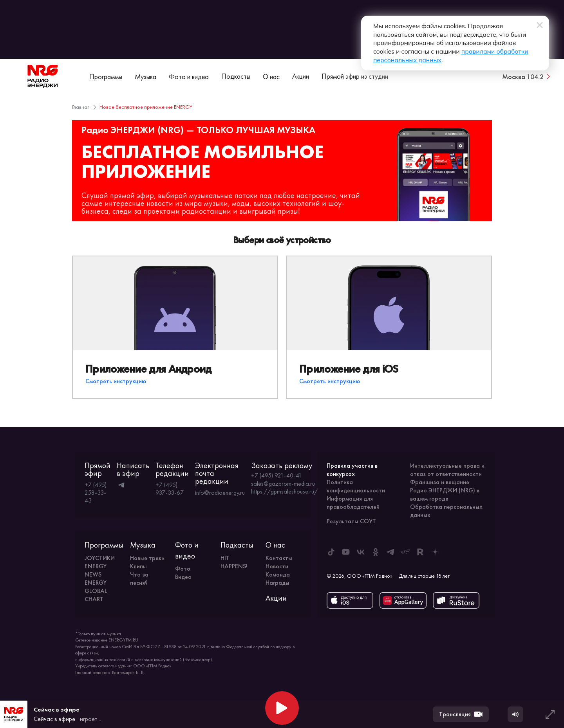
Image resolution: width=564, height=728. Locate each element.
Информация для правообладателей (353, 503)
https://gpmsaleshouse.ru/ (284, 492)
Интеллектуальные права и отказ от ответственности (447, 470)
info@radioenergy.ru (220, 493)
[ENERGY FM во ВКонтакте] (361, 552)
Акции (301, 76)
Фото (183, 569)
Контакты (279, 558)
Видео (183, 577)
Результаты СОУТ (351, 521)
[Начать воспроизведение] (282, 708)
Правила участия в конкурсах (352, 470)
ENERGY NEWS (96, 570)
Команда (278, 574)
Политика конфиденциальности (356, 486)
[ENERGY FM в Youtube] (346, 552)
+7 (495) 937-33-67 (170, 489)
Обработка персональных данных (446, 511)
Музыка (146, 77)
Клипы (138, 566)
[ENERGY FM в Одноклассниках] (376, 552)
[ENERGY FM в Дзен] (435, 552)
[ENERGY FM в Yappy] (405, 552)
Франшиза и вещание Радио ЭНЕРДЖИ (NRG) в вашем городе (445, 490)
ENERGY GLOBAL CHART (96, 591)
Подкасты (236, 76)
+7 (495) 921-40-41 (277, 476)
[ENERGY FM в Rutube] (420, 552)
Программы (106, 77)
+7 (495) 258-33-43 (96, 493)
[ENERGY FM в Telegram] (390, 552)
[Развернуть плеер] (550, 714)
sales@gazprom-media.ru (283, 484)
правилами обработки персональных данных (419, 52)
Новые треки (147, 558)
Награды (277, 583)
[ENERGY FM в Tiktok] (331, 552)
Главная (81, 107)
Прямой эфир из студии (355, 76)
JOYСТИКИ (100, 558)
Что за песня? (139, 578)
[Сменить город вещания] (527, 76)
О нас (271, 77)
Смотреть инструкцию (116, 381)
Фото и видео (189, 77)
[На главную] (43, 76)
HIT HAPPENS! (234, 562)
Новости (277, 566)
